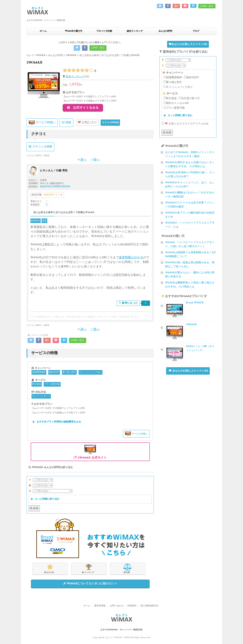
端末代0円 (54, 373)
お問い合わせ (117, 606)
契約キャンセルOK (176, 103)
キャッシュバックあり (91, 373)
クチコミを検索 (40, 147)
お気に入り (87, 123)
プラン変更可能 (52, 385)
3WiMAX (191, 325)
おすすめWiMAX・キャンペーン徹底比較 (122, 630)
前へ (82, 160)
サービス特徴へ (42, 123)
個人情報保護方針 (150, 606)
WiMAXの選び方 (74, 31)
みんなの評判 (165, 31)
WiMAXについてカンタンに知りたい (90, 584)
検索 (34, 509)
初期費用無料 (39, 373)
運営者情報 (100, 606)
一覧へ (95, 160)
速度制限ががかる (131, 258)
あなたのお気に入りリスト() (188, 44)
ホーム (43, 31)
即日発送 (37, 385)
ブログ (196, 31)
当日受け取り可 (189, 98)
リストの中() (110, 123)
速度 (44, 222)
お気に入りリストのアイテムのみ (185, 124)
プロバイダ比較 (104, 31)
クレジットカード (41, 397)
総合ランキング (135, 31)
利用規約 (132, 606)
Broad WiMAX (195, 303)
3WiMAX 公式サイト (90, 452)
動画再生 (36, 222)
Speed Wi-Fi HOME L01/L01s (55, 187)
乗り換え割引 (69, 373)
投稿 (66, 123)
